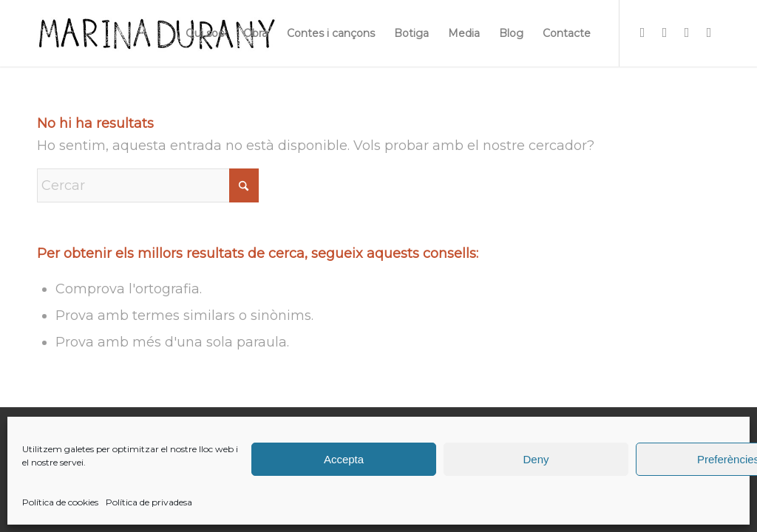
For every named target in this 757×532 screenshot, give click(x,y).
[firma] (156, 33)
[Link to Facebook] (665, 33)
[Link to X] (687, 33)
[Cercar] (148, 185)
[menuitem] (205, 33)
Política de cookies (60, 502)
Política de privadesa (149, 502)
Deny (536, 459)
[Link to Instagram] (642, 33)
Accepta (344, 459)
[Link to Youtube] (709, 33)
